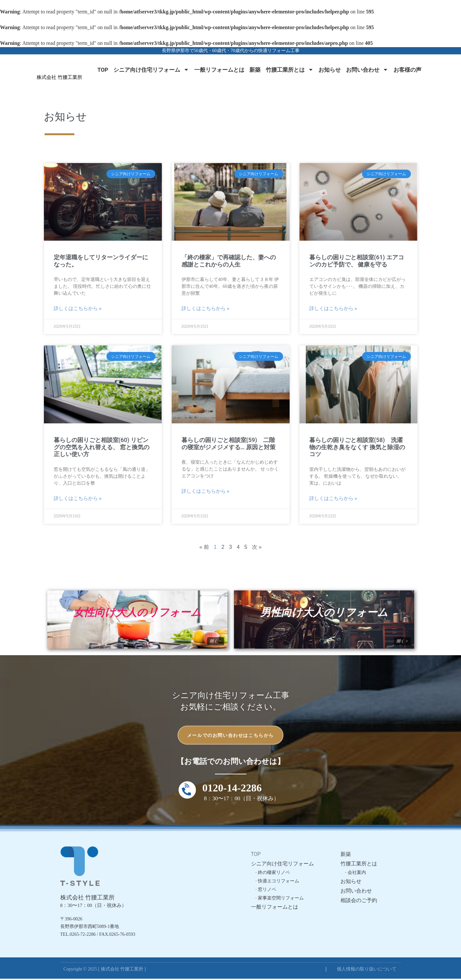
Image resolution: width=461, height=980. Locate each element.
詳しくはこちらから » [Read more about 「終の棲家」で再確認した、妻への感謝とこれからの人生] (205, 308)
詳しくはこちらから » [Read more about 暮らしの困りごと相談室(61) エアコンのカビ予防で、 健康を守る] (333, 308)
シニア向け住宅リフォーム (151, 70)
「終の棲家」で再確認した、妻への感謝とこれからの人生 (229, 261)
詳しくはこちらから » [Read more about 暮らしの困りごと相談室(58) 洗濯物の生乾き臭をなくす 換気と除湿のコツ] (333, 498)
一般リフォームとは (219, 70)
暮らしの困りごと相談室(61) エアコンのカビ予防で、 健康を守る (357, 261)
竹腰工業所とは (290, 70)
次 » (257, 547)
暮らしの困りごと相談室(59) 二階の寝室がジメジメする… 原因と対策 (229, 444)
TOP (103, 70)
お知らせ (330, 70)
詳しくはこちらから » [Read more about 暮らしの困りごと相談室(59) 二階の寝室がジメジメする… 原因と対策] (205, 491)
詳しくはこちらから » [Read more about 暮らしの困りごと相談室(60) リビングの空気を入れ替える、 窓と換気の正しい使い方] (78, 498)
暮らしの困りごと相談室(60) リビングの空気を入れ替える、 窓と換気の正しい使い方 (102, 447)
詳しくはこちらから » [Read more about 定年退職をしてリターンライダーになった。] (78, 308)
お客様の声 (407, 70)
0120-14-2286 (232, 789)
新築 (255, 70)
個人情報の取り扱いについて (367, 970)
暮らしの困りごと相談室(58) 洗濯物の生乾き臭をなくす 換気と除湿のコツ (357, 447)
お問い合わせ (367, 70)
